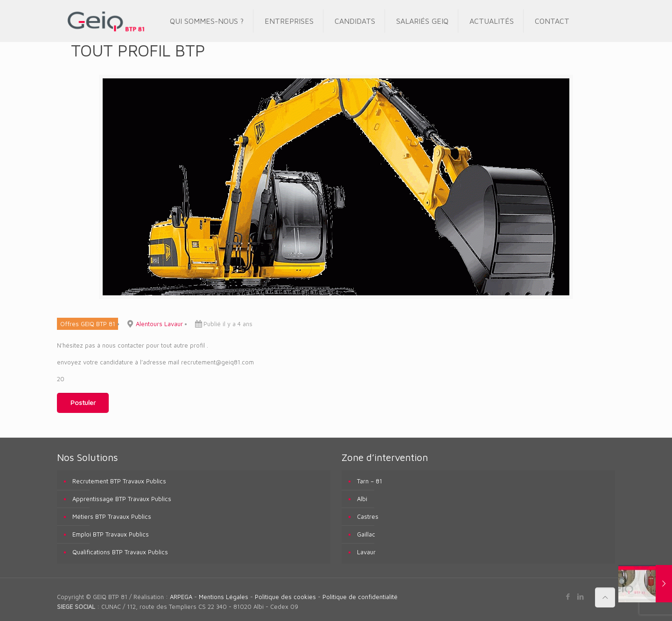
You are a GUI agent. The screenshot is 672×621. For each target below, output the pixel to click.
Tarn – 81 (370, 481)
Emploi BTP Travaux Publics (111, 534)
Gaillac (366, 534)
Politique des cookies (285, 597)
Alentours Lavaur (159, 324)
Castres (368, 516)
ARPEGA (181, 597)
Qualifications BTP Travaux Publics (120, 552)
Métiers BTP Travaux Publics (112, 516)
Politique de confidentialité (360, 597)
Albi (362, 499)
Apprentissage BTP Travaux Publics (122, 499)
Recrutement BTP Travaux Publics (119, 481)
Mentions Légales (224, 597)
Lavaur (366, 552)
